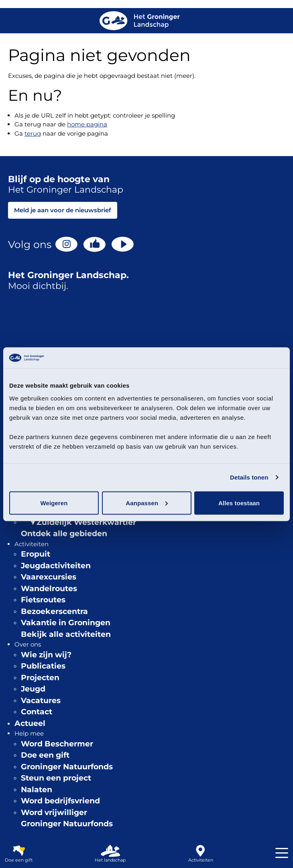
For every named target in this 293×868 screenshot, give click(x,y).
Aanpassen (147, 503)
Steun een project (56, 778)
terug (33, 133)
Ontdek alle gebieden (64, 534)
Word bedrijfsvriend (60, 801)
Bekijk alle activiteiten (66, 634)
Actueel (30, 723)
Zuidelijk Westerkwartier (86, 522)
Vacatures (41, 700)
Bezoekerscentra (54, 611)
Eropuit (36, 554)
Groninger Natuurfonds (67, 767)
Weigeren (54, 503)
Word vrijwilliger (54, 812)
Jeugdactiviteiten (56, 566)
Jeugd (33, 689)
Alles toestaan (239, 503)
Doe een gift (45, 755)
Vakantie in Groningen (66, 623)
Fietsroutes (43, 600)
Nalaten (37, 790)
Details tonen (249, 477)
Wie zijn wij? (46, 655)
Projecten (40, 678)
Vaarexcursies (49, 577)
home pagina (87, 124)
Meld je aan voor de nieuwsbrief (63, 210)
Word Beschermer (57, 744)
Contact (37, 712)
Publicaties (43, 666)
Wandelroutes (49, 588)
